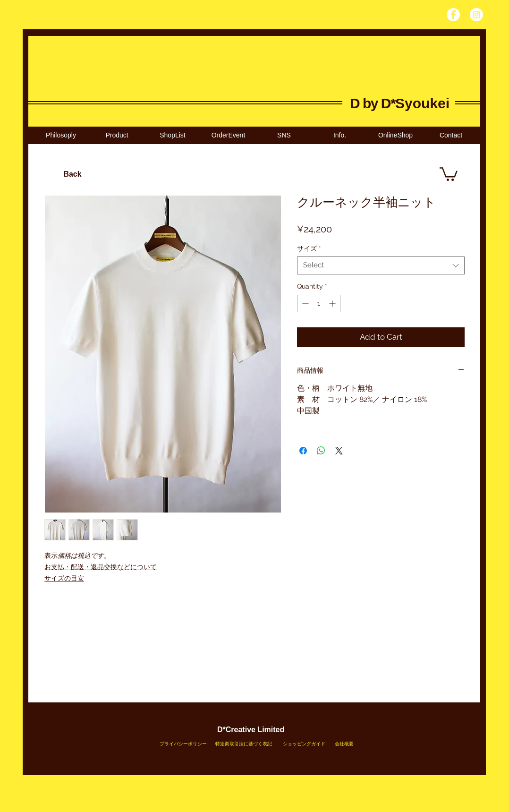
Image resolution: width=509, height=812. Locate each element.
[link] (449, 173)
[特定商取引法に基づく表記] (244, 744)
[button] (172, 135)
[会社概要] (344, 744)
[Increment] (333, 303)
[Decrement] (304, 303)
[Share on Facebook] (303, 451)
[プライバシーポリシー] (183, 744)
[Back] (72, 175)
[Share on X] (339, 451)
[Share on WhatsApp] (321, 451)
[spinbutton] (319, 303)
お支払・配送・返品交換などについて (101, 567)
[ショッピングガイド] (304, 744)
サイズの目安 (64, 578)
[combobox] (381, 265)
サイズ (309, 248)
